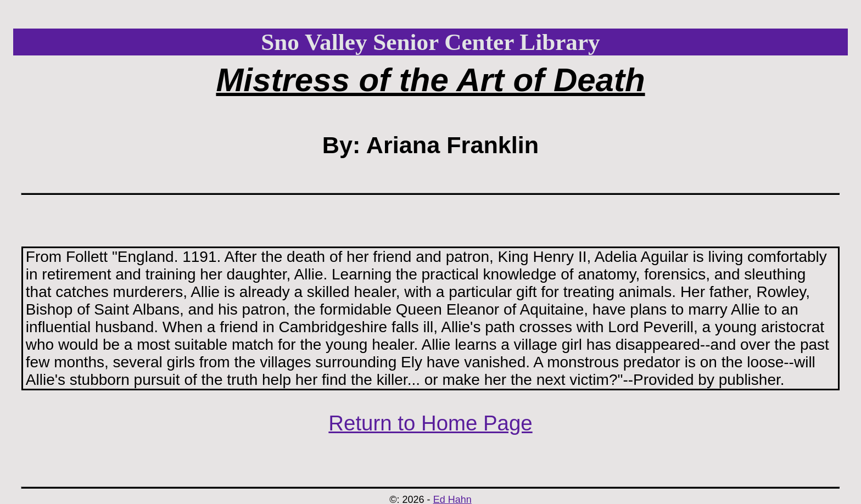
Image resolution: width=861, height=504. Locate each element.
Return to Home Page (430, 423)
